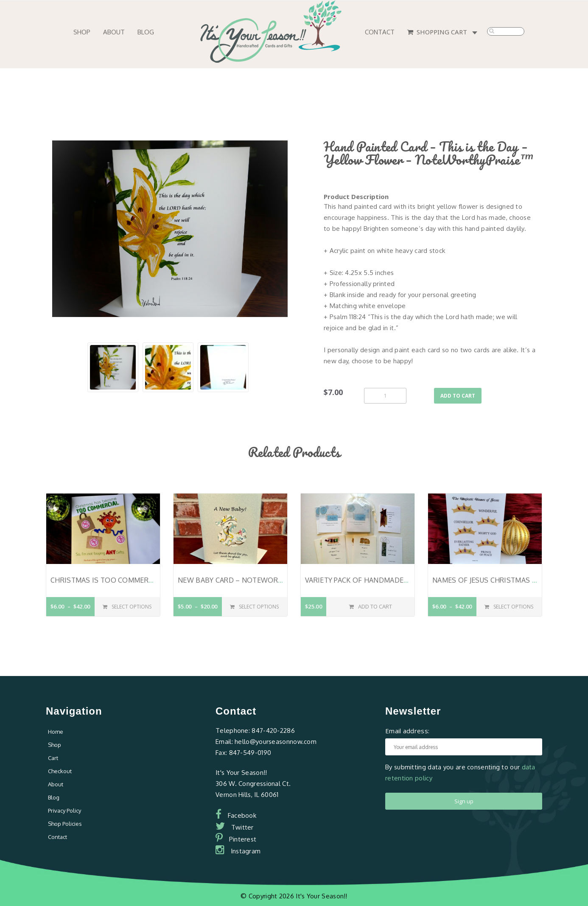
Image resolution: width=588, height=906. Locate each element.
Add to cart (458, 396)
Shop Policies (65, 824)
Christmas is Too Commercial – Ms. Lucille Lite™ (141, 580)
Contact (380, 32)
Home (56, 732)
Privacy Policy (64, 811)
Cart (53, 758)
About (114, 32)
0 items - (476, 33)
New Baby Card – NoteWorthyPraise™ (249, 580)
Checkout (60, 771)
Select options (127, 607)
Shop (82, 32)
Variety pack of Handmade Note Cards (377, 580)
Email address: (407, 731)
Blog (146, 32)
